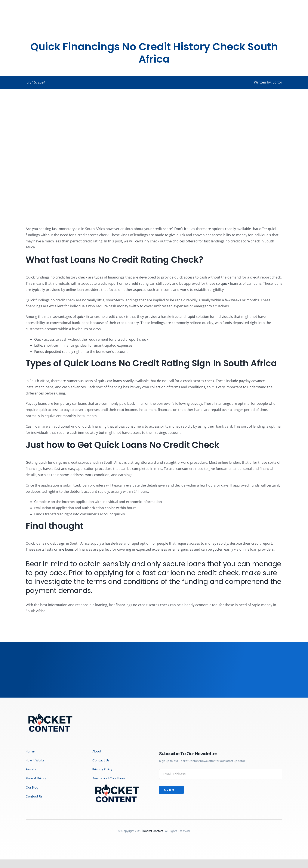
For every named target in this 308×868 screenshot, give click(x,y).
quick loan (229, 283)
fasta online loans (60, 549)
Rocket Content (153, 831)
